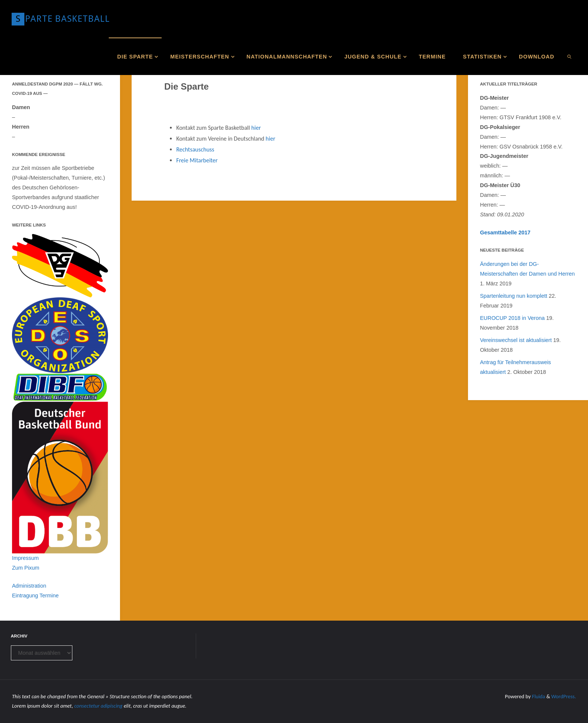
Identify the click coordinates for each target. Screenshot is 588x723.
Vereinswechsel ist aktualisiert (516, 340)
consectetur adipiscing (98, 706)
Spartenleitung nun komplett (514, 296)
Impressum (25, 558)
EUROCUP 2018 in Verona (512, 318)
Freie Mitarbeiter (197, 160)
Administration (29, 586)
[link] (569, 56)
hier (256, 128)
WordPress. (564, 696)
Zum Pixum (26, 568)
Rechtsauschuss (195, 149)
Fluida (538, 696)
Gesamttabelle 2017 (505, 232)
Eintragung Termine (35, 595)
